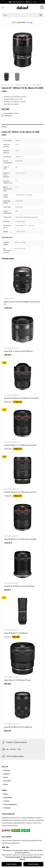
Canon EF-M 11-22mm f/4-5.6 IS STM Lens (18, 351)
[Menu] (3, 7)
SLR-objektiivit (37, 85)
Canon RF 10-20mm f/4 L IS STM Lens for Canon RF (21, 398)
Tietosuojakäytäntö (10, 804)
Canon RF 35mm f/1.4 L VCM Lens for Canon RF (20, 492)
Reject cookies (12, 864)
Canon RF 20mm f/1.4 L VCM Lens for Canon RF (20, 445)
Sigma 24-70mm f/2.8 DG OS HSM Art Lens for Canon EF (22, 303)
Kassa (5, 784)
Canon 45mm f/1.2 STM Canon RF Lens (17, 680)
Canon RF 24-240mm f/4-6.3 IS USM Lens (18, 727)
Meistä (6, 794)
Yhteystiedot (8, 798)
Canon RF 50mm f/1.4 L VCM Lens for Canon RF (20, 539)
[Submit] (41, 15)
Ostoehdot (7, 808)
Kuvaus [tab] (4, 127)
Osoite (6, 777)
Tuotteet (11, 85)
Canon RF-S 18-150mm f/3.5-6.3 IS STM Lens (19, 586)
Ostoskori (7, 774)
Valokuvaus (19, 85)
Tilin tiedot (7, 781)
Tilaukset (7, 770)
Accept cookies (33, 864)
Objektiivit (27, 85)
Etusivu (4, 85)
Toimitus (6, 801)
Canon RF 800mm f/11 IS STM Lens (16, 633)
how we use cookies (13, 857)
